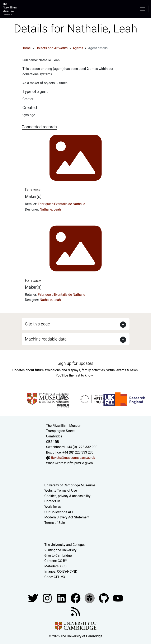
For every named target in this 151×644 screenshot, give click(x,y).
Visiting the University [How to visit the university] (60, 550)
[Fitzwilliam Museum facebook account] (62, 598)
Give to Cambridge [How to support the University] (58, 556)
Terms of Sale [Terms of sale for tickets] (55, 523)
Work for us (53, 507)
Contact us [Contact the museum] (53, 501)
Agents (78, 48)
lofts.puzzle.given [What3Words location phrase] (80, 463)
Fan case (33, 190)
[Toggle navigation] (143, 9)
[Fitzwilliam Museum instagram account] (48, 598)
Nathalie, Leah (50, 209)
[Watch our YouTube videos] (118, 598)
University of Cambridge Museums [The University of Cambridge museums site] (70, 485)
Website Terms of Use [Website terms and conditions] (61, 490)
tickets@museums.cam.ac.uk (73, 458)
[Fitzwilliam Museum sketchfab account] (90, 598)
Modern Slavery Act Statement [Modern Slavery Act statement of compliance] (67, 517)
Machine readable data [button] (46, 339)
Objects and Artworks (52, 48)
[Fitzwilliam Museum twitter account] (33, 598)
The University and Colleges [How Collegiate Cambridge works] (65, 545)
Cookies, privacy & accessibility (68, 496)
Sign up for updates (75, 363)
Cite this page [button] (37, 324)
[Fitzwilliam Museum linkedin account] (76, 598)
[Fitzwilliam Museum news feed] (76, 611)
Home (26, 48)
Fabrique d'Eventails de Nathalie (61, 204)
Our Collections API (59, 512)
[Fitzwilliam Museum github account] (104, 598)
